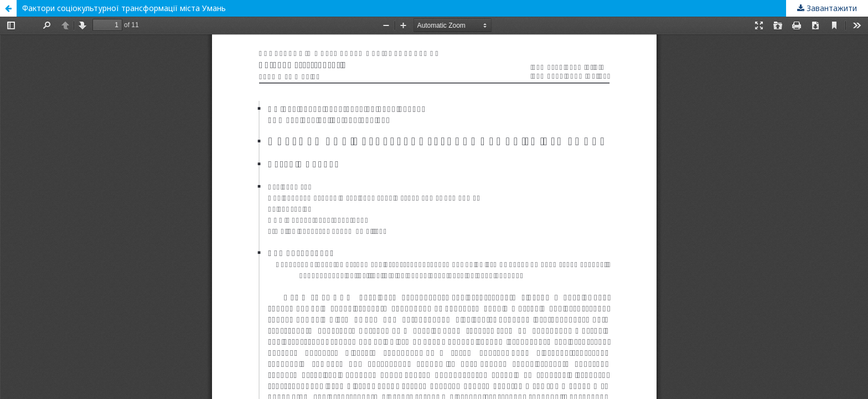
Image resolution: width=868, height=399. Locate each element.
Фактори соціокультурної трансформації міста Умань (124, 8)
